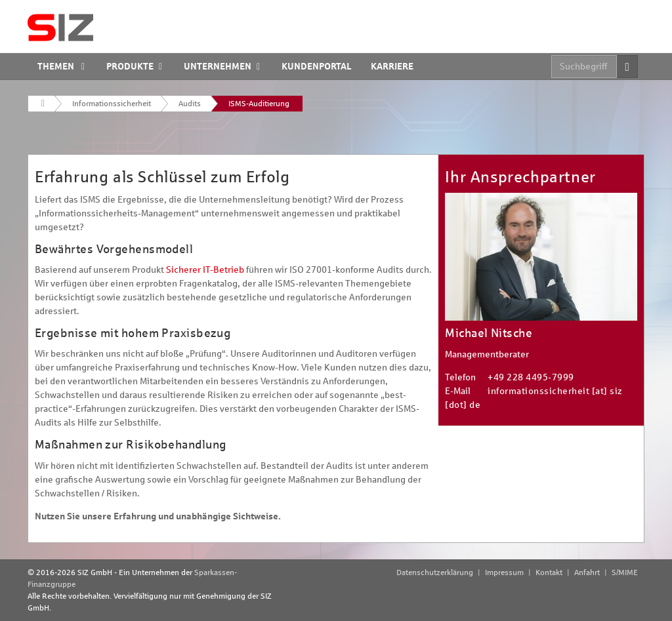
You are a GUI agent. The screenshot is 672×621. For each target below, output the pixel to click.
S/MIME (625, 572)
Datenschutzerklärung (435, 572)
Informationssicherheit (112, 104)
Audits (190, 104)
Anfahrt (587, 572)
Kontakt (549, 572)
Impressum (504, 572)
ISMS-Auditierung (259, 104)
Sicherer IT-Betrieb (205, 270)
